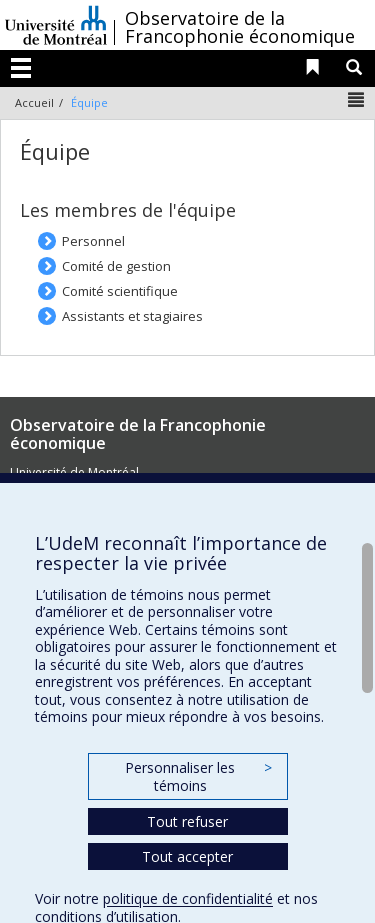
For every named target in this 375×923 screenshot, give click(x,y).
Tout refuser (187, 821)
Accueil (34, 102)
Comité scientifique (120, 291)
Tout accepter (187, 856)
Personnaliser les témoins (198, 776)
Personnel (93, 241)
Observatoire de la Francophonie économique (240, 27)
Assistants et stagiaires (132, 316)
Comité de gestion (116, 266)
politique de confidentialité (188, 898)
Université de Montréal (56, 25)
